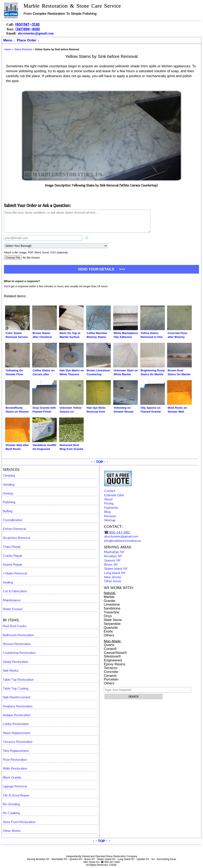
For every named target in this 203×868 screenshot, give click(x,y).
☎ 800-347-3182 (117, 532)
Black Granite (12, 778)
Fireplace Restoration (18, 706)
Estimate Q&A (114, 495)
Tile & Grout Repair (16, 795)
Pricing (109, 503)
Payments (111, 508)
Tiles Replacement (16, 751)
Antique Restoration (17, 715)
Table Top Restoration (18, 680)
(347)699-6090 (27, 29)
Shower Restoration (17, 644)
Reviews (110, 516)
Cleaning (9, 476)
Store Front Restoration (19, 822)
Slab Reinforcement (17, 697)
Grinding (9, 485)
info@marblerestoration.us (123, 541)
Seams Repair (13, 565)
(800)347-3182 (27, 24)
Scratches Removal (17, 538)
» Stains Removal (15, 574)
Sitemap (110, 520)
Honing (8, 493)
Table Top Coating (16, 689)
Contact (110, 491)
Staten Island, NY (116, 569)
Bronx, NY (111, 565)
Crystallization (13, 520)
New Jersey (113, 577)
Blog (107, 512)
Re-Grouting (11, 804)
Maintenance (12, 600)
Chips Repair (12, 547)
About (108, 499)
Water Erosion (13, 609)
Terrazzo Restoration (18, 742)
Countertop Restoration (19, 653)
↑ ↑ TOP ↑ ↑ (100, 462)
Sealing (8, 583)
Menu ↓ (9, 40)
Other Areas (113, 581)
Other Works (12, 831)
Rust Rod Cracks (15, 626)
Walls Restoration (15, 769)
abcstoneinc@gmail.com (36, 33)
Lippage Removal (15, 786)
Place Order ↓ (28, 40)
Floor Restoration (15, 760)
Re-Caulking (11, 813)
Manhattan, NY (114, 552)
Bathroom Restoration (18, 635)
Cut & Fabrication (15, 591)
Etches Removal (14, 529)
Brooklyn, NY (113, 556)
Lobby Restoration (16, 724)
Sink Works (11, 671)
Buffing (8, 511)
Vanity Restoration (16, 662)
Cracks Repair (13, 556)
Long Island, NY (115, 573)
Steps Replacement (17, 733)
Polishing (9, 502)
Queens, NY (112, 560)
